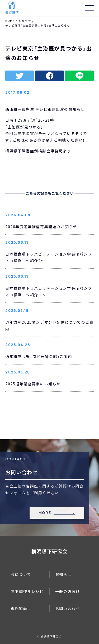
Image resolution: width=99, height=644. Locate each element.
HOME (10, 21)
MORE (45, 513)
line (79, 76)
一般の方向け (68, 591)
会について (21, 574)
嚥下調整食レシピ (27, 591)
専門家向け (21, 608)
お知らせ (25, 21)
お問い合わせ (68, 608)
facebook (49, 76)
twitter (20, 76)
